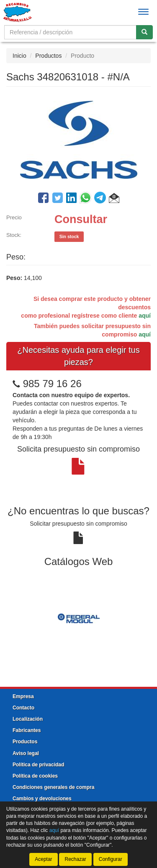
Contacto (23, 708)
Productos (48, 56)
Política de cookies (35, 776)
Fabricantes (27, 730)
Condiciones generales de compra (53, 787)
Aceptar (43, 859)
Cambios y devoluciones (42, 799)
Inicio (19, 56)
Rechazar (75, 859)
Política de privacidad (38, 765)
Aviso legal (26, 753)
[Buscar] (144, 32)
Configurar (111, 859)
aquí (145, 316)
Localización (28, 719)
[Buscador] (70, 32)
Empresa (23, 696)
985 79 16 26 (52, 384)
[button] (114, 199)
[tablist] (78, 618)
